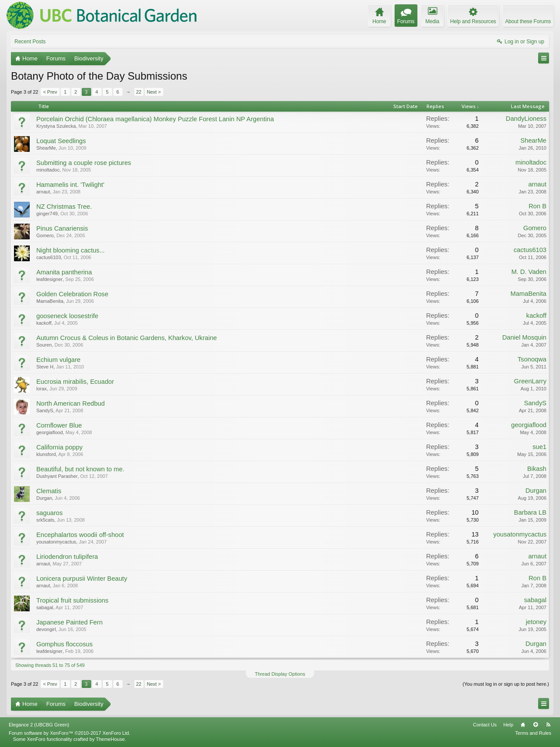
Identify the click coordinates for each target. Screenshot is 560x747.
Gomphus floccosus (65, 644)
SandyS (45, 410)
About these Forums (528, 21)
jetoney (536, 622)
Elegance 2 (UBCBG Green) (39, 725)
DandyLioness (526, 119)
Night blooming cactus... (70, 250)
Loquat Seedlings (61, 141)
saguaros (49, 513)
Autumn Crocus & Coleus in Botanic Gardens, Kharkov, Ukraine (127, 338)
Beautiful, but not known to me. (80, 469)
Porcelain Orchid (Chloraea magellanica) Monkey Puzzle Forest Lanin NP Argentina (155, 119)
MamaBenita (50, 301)
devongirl (46, 629)
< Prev (50, 92)
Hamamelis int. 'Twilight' (70, 185)
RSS (548, 725)
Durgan (44, 498)
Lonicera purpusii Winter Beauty (82, 579)
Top (535, 725)
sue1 (539, 447)
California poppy (59, 447)
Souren (44, 345)
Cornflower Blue (59, 425)
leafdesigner (49, 279)
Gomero (45, 235)
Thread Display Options (280, 674)
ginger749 (47, 214)
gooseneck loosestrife (67, 316)
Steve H (45, 367)
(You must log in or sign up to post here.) (506, 684)
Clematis (49, 491)
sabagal (45, 607)
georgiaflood (50, 432)
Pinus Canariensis (62, 228)
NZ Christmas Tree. (64, 207)
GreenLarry (530, 381)
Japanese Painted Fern (70, 622)
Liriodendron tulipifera (67, 557)
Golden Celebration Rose (72, 294)
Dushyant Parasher (57, 476)
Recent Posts (30, 42)
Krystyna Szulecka (56, 126)
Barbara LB (530, 512)
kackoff (44, 323)
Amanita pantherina (64, 272)
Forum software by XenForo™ (70, 733)
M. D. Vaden (529, 272)
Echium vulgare (58, 360)
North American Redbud (70, 403)
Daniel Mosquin (524, 337)
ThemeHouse (110, 739)
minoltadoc (48, 170)
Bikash (537, 469)
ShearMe (46, 148)
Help (508, 725)
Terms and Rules (533, 733)
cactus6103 (49, 257)
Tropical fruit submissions (72, 600)
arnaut (43, 192)
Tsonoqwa (532, 359)
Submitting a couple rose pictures (84, 163)
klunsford (46, 454)
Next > (154, 92)
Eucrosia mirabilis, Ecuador (75, 382)
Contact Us (485, 725)
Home (523, 725)
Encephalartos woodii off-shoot (80, 535)
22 (139, 92)
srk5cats (45, 520)
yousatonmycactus (56, 542)
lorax (42, 389)
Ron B (537, 206)
